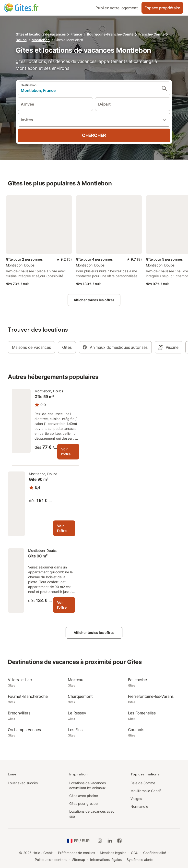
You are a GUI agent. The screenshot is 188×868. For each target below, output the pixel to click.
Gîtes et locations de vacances (41, 34)
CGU (135, 853)
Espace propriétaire (162, 8)
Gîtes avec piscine (84, 796)
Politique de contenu (51, 860)
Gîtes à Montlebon (69, 40)
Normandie (139, 806)
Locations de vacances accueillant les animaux (88, 785)
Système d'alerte (140, 860)
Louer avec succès (23, 783)
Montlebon (41, 40)
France (76, 34)
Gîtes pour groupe (84, 803)
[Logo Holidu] (28, 8)
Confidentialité (155, 853)
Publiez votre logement (117, 8)
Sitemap (79, 860)
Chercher (94, 135)
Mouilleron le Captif (146, 791)
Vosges (136, 799)
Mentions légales (113, 853)
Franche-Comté (151, 34)
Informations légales (106, 860)
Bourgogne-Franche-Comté (110, 34)
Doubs (21, 40)
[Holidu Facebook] (119, 841)
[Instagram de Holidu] (100, 841)
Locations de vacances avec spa (92, 814)
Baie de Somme (143, 783)
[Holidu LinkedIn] (110, 841)
